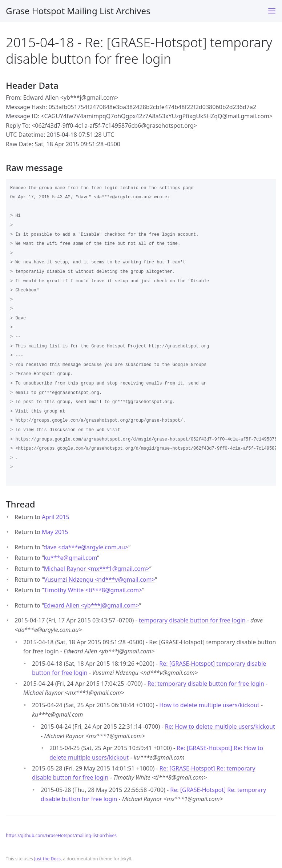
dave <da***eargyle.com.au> (86, 547)
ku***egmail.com (71, 558)
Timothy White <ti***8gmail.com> (93, 590)
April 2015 (56, 517)
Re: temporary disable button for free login (206, 684)
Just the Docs (47, 859)
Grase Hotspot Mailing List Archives (78, 11)
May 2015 (55, 532)
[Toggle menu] (272, 11)
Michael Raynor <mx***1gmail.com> (97, 569)
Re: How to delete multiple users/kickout (220, 726)
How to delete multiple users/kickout (209, 705)
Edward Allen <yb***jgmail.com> (92, 605)
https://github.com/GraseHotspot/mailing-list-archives (61, 835)
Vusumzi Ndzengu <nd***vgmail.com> (100, 580)
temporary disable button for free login (192, 620)
